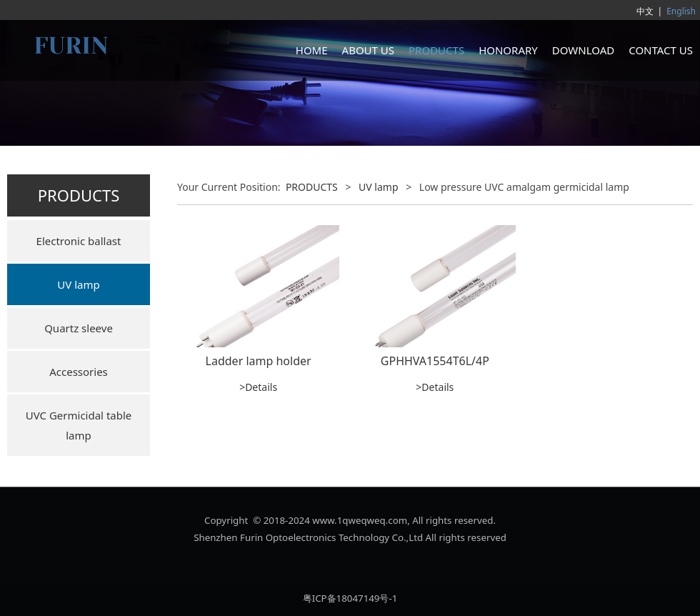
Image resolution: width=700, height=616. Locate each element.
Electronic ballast (79, 241)
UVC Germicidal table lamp (79, 425)
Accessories (79, 372)
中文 (645, 11)
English (681, 11)
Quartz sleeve (79, 328)
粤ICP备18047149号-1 (350, 598)
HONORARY (508, 50)
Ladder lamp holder (259, 361)
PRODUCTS (436, 50)
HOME (312, 50)
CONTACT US (661, 50)
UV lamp (78, 284)
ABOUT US (368, 50)
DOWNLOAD (583, 50)
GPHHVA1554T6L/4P (435, 361)
